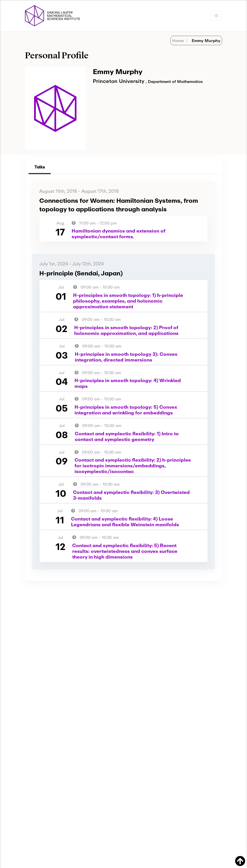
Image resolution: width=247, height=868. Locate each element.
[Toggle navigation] (216, 16)
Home (178, 40)
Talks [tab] (40, 167)
